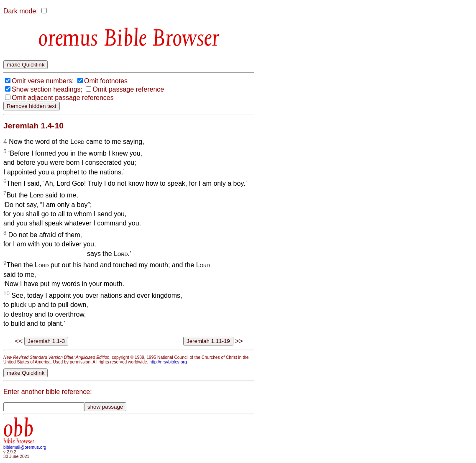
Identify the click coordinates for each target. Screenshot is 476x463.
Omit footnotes (106, 81)
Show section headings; (47, 89)
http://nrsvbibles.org (168, 362)
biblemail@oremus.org (25, 447)
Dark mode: (21, 11)
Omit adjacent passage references (63, 98)
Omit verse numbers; (43, 81)
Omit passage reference (128, 89)
